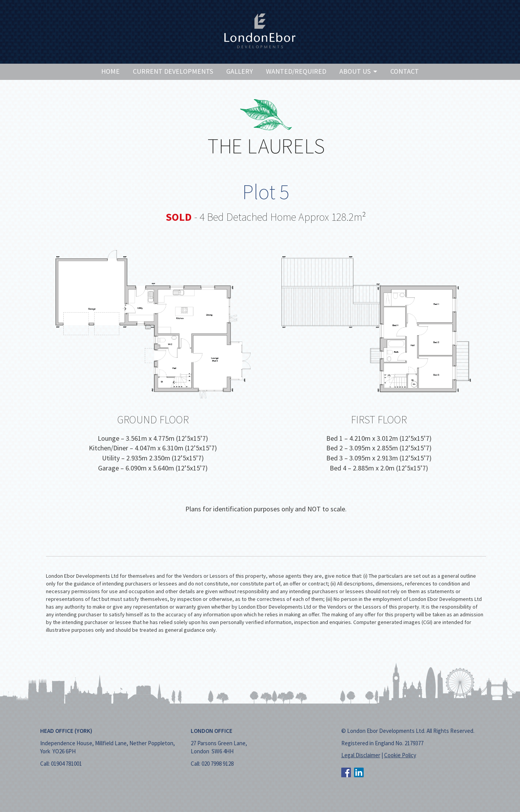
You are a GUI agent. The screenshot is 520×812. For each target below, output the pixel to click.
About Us (358, 71)
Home (110, 71)
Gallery (240, 71)
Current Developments (173, 71)
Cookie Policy (400, 755)
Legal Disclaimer (361, 755)
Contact (405, 71)
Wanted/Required (296, 71)
